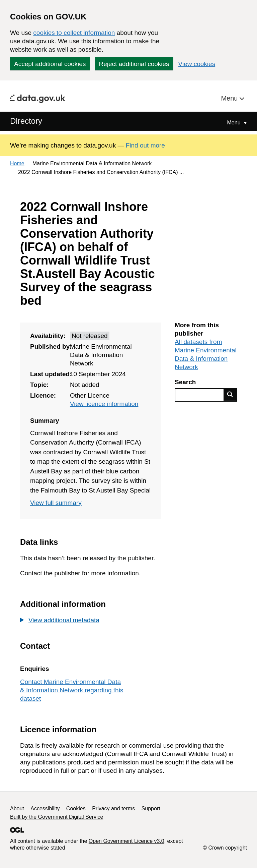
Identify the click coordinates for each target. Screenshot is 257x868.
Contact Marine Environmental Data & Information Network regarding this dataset (72, 690)
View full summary (56, 503)
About (17, 808)
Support (151, 808)
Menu (230, 98)
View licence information (104, 404)
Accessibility (45, 808)
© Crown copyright (225, 848)
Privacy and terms (113, 808)
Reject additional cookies (134, 64)
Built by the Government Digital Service (57, 817)
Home (17, 163)
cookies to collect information (74, 33)
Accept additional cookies (50, 64)
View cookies (197, 64)
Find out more (145, 145)
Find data (230, 394)
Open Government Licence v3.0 (126, 841)
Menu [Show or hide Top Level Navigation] (235, 123)
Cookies (76, 808)
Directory (26, 121)
